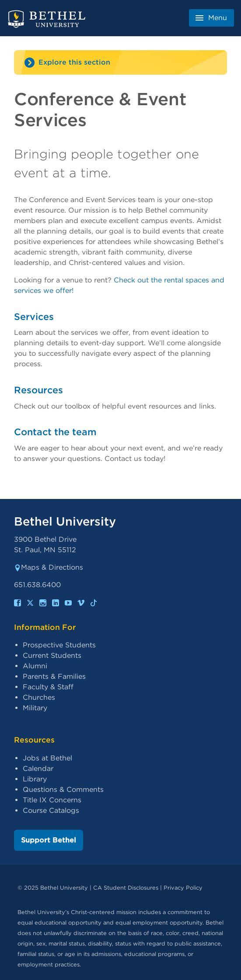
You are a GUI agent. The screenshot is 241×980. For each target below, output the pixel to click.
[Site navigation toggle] (120, 62)
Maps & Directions (49, 567)
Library (35, 779)
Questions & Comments (63, 789)
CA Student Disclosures (126, 888)
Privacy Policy (183, 888)
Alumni (35, 666)
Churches (39, 697)
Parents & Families (54, 676)
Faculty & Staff (48, 687)
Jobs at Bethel (47, 758)
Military (35, 708)
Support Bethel (49, 840)
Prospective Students (59, 645)
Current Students (52, 655)
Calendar (38, 769)
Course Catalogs (51, 810)
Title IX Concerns (52, 800)
